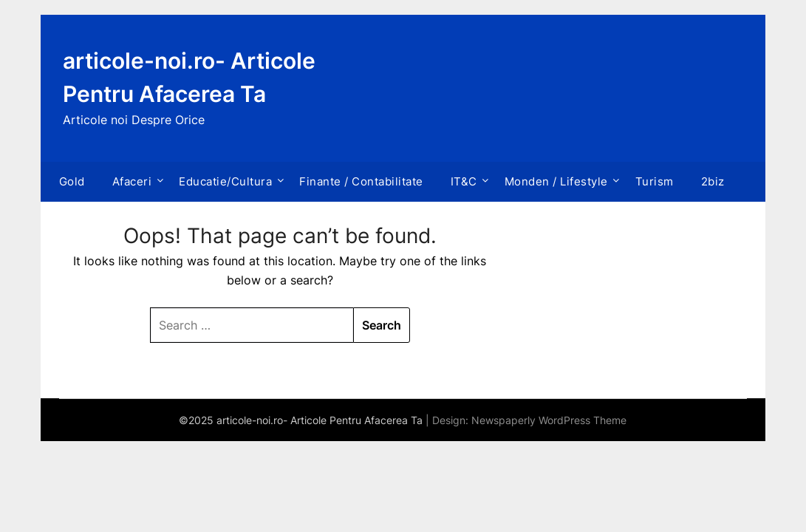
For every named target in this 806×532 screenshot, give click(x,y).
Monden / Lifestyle (556, 181)
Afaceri (132, 181)
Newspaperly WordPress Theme (549, 420)
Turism (655, 181)
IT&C (464, 181)
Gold (72, 181)
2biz (713, 181)
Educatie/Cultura (225, 181)
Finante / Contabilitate (361, 181)
